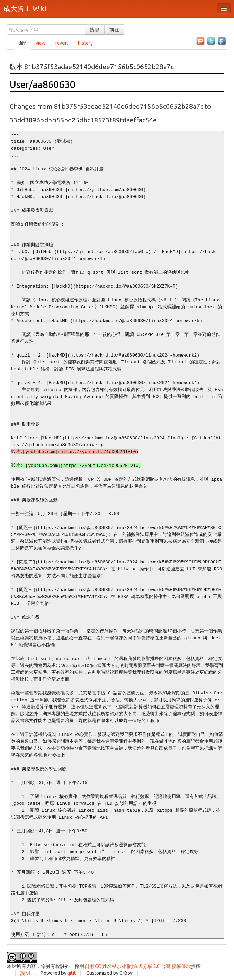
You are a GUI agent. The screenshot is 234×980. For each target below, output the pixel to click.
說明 (25, 973)
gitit (71, 973)
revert (62, 43)
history (85, 43)
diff (22, 43)
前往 (114, 30)
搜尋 (95, 30)
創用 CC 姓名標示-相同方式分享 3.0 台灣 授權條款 (138, 966)
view (41, 43)
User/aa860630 (43, 84)
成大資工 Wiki (25, 8)
